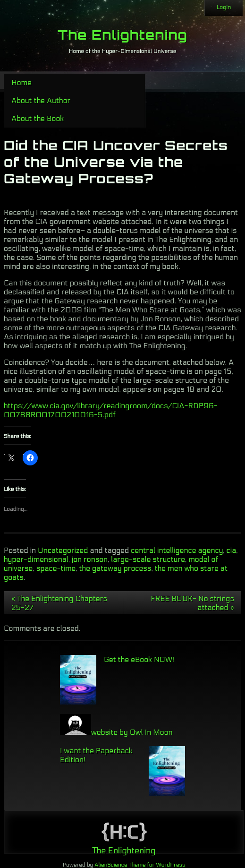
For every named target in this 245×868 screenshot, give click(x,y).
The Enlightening (122, 35)
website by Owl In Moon (116, 732)
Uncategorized (63, 550)
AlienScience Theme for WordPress (140, 865)
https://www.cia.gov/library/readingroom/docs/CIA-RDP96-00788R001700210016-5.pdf (111, 410)
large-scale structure (148, 559)
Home (21, 82)
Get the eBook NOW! (139, 659)
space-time (56, 568)
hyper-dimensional (36, 559)
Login (224, 7)
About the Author (41, 100)
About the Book (38, 118)
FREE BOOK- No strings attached (193, 603)
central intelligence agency (177, 550)
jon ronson (90, 559)
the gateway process (115, 568)
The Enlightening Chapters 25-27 (59, 603)
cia (232, 550)
